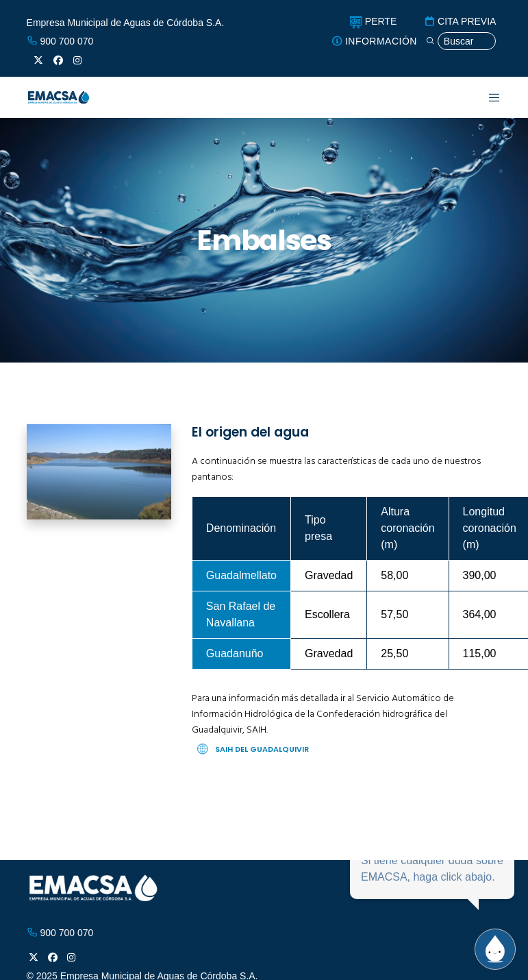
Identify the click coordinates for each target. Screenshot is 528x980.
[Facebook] (58, 60)
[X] (38, 60)
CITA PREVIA (460, 21)
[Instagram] (77, 60)
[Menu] (486, 97)
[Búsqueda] (461, 41)
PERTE (373, 21)
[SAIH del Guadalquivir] (347, 749)
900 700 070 (60, 41)
